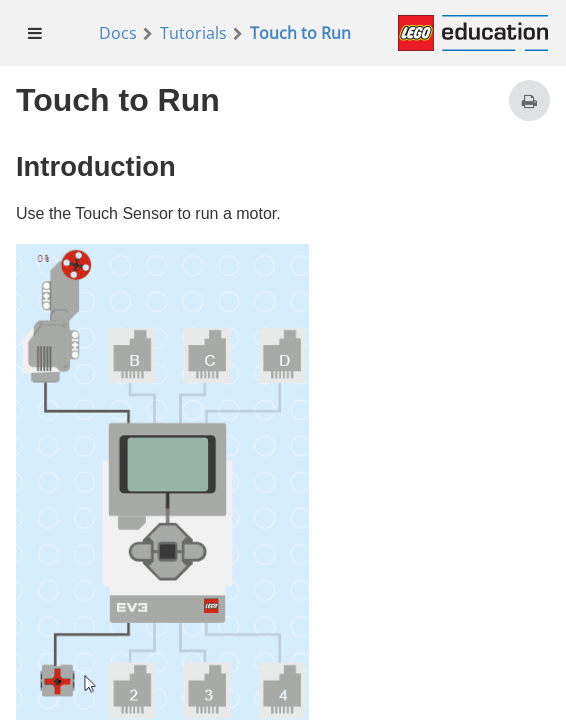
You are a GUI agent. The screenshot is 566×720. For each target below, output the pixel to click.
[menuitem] (35, 33)
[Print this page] (529, 100)
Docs (118, 33)
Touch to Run (300, 33)
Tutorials (193, 33)
